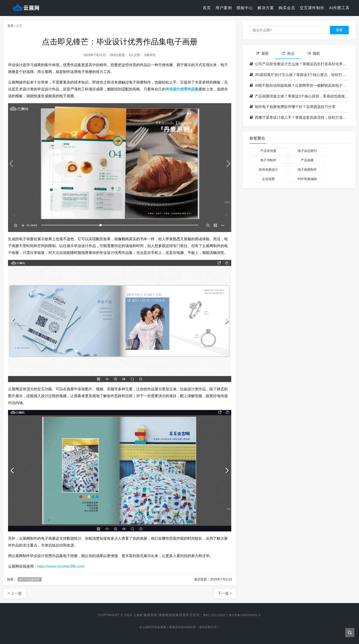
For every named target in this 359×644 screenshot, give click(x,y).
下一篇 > (225, 593)
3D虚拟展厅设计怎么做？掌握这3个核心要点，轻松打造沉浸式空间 (299, 75)
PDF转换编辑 (307, 179)
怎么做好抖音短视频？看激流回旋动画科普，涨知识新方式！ (180, 628)
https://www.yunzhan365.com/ (62, 566)
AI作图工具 (339, 8)
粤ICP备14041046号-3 (247, 615)
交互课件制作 (312, 8)
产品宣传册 (268, 151)
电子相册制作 (307, 170)
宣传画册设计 (268, 170)
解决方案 (266, 8)
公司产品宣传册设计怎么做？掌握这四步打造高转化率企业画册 (299, 64)
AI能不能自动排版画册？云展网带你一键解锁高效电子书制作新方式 (299, 85)
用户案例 (224, 8)
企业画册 (268, 179)
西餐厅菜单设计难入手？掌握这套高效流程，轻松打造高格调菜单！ (299, 117)
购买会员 (287, 8)
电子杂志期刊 (307, 151)
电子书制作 (268, 160)
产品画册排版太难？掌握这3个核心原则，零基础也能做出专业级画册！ (299, 96)
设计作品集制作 (30, 579)
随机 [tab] (314, 53)
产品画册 (307, 160)
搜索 (339, 30)
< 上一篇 (15, 593)
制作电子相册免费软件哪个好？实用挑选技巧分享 (292, 107)
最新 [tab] (262, 53)
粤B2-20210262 (213, 615)
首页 (207, 8)
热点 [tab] (288, 53)
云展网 (135, 615)
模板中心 (245, 8)
